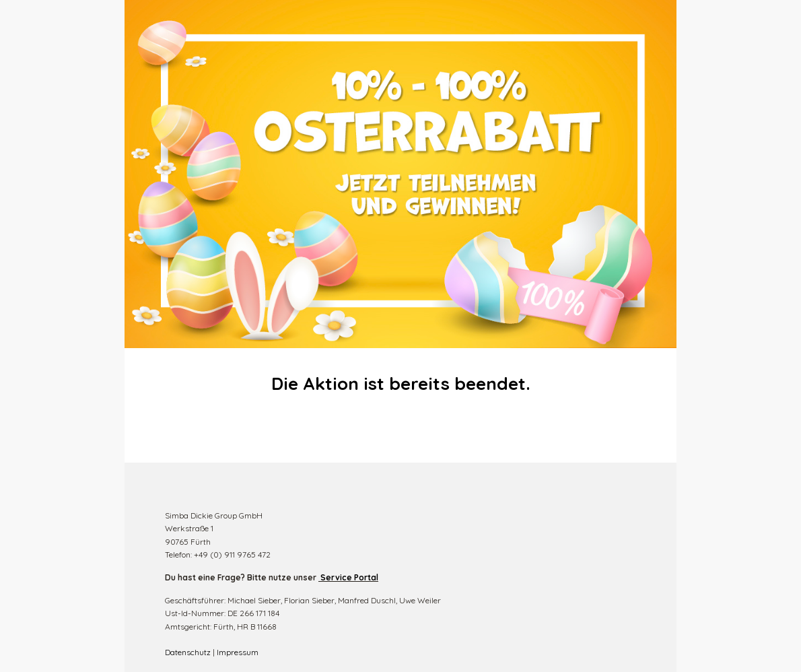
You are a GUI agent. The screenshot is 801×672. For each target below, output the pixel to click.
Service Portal (349, 577)
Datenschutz (188, 652)
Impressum (238, 652)
